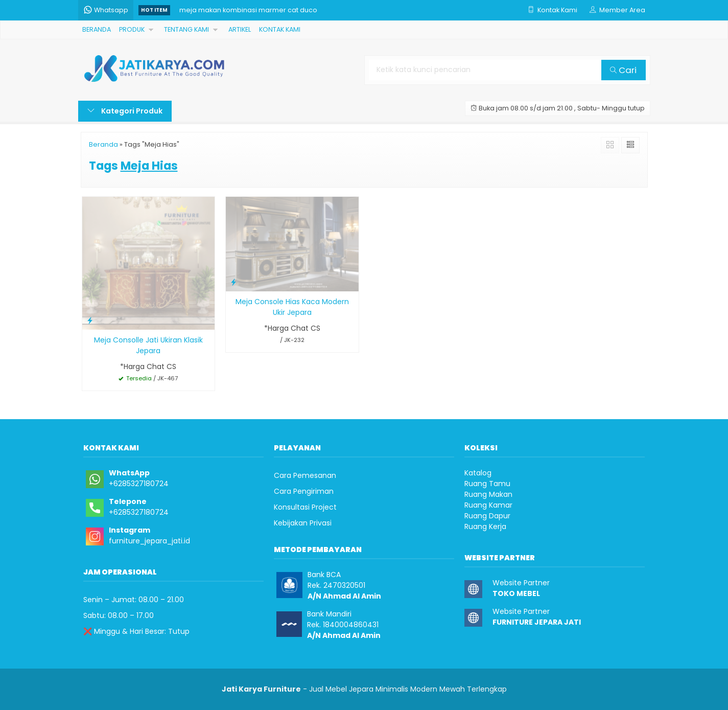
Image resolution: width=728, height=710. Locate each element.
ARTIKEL (240, 29)
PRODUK (132, 29)
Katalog (478, 473)
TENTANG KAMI (186, 29)
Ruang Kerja (485, 526)
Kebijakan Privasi (303, 523)
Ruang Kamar (488, 505)
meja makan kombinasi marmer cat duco (248, 10)
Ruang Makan (488, 494)
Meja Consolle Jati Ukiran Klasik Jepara (148, 345)
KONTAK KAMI (280, 29)
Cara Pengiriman (304, 491)
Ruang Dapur (487, 516)
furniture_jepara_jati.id (149, 541)
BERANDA (97, 29)
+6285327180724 (139, 484)
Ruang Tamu (487, 484)
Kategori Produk (125, 111)
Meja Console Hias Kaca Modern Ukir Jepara (292, 307)
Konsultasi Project (305, 507)
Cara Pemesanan (305, 475)
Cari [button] (623, 70)
